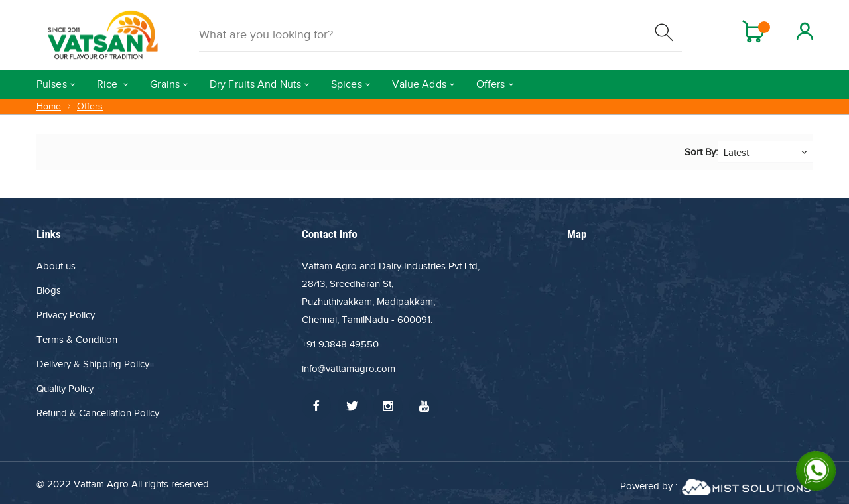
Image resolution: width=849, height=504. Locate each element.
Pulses (52, 84)
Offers (491, 84)
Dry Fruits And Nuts (255, 84)
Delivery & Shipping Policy (93, 364)
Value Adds (419, 84)
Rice (109, 84)
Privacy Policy (66, 315)
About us (56, 266)
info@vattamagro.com (349, 369)
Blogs (49, 290)
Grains (165, 84)
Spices (347, 84)
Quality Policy (65, 389)
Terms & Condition (77, 340)
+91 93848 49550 (340, 344)
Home (49, 106)
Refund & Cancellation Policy (98, 413)
